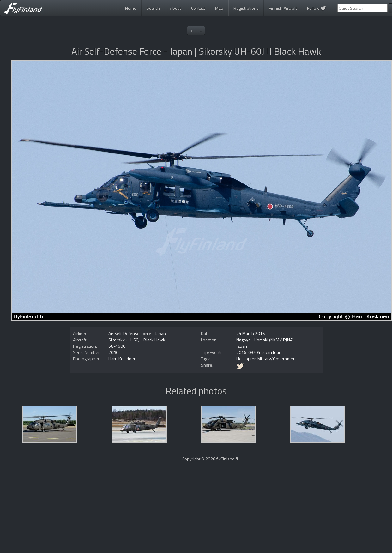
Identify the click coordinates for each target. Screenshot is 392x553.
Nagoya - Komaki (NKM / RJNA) (265, 340)
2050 (113, 352)
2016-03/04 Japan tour (258, 352)
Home (131, 8)
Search (153, 8)
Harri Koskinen (122, 359)
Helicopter (246, 359)
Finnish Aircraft (283, 8)
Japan (242, 346)
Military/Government (277, 359)
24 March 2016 (251, 333)
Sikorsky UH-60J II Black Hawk (137, 340)
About (175, 8)
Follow (317, 8)
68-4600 (117, 346)
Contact (198, 8)
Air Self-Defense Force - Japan (137, 333)
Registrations (246, 8)
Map (219, 8)
